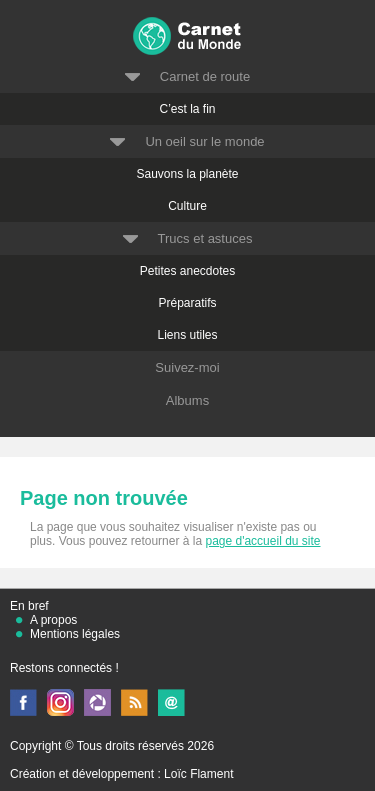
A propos (53, 620)
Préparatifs (187, 303)
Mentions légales (75, 634)
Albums (187, 400)
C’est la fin (187, 109)
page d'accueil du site (262, 541)
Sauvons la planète (187, 174)
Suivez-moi (187, 367)
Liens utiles (187, 335)
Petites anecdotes (187, 271)
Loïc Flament (198, 774)
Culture (187, 206)
